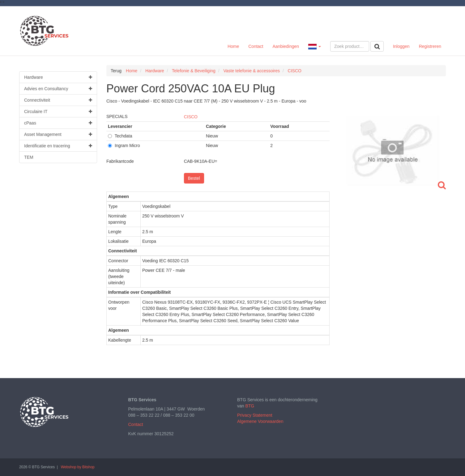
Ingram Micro (124, 145)
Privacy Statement (255, 415)
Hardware (58, 77)
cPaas (58, 123)
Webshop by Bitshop (78, 467)
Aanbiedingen (286, 46)
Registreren (430, 46)
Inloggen (401, 46)
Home (233, 46)
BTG (250, 406)
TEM (29, 157)
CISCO (191, 117)
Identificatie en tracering (58, 146)
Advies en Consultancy (58, 89)
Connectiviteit (58, 100)
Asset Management (58, 134)
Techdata (120, 136)
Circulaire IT (58, 112)
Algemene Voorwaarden (260, 421)
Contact (256, 46)
